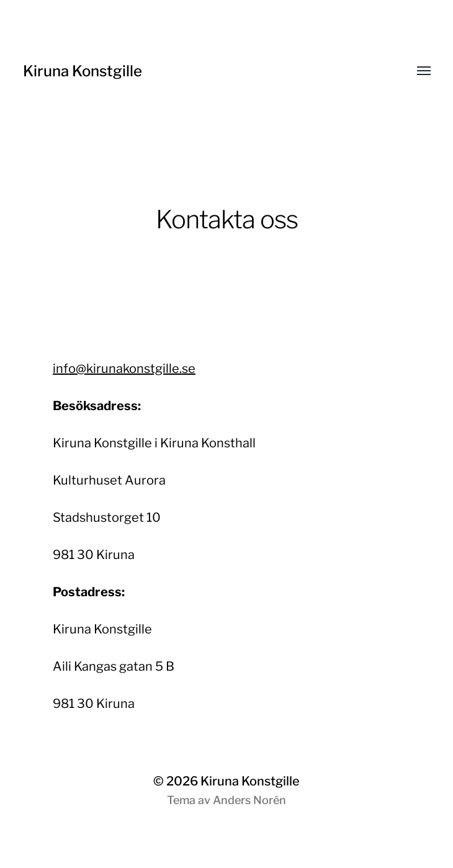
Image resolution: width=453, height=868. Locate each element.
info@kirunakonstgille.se (124, 369)
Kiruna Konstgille (83, 71)
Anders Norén (249, 800)
